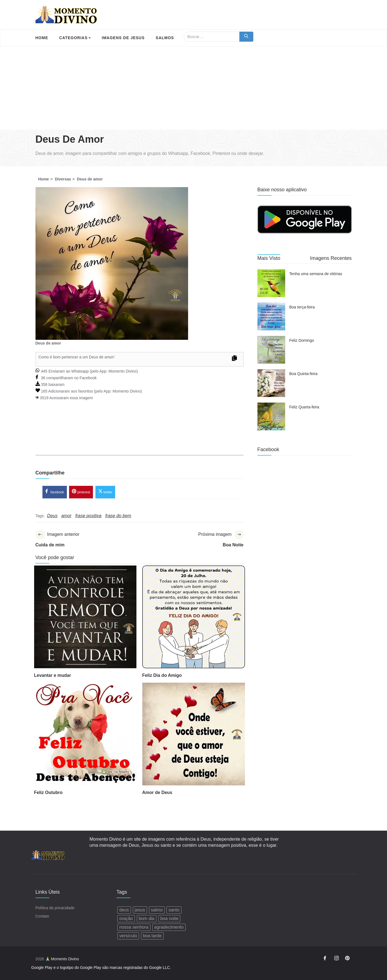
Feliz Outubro (48, 793)
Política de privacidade (55, 908)
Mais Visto (269, 258)
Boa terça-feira (302, 307)
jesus (140, 910)
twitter (105, 492)
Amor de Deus (157, 793)
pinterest (81, 492)
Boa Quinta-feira (303, 374)
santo (174, 910)
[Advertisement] (194, 88)
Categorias (75, 38)
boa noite (170, 919)
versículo (128, 936)
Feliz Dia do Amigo (162, 676)
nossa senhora (134, 927)
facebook (55, 492)
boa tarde (152, 936)
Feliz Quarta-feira (304, 407)
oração (126, 919)
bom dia (147, 919)
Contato (42, 916)
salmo (157, 910)
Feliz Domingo (302, 340)
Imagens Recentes (331, 258)
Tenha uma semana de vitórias (316, 274)
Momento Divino (122, 371)
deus (124, 910)
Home (42, 38)
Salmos (165, 38)
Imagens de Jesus (123, 38)
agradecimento (169, 927)
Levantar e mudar (53, 676)
